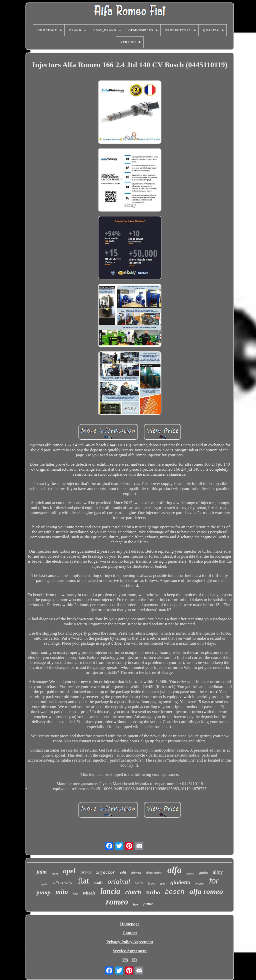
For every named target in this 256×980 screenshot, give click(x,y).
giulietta (180, 882)
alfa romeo (206, 891)
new (75, 894)
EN (125, 960)
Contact (130, 933)
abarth (136, 873)
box (136, 904)
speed (55, 874)
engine (200, 883)
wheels (89, 893)
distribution (154, 873)
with (139, 883)
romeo (117, 902)
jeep (163, 884)
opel (69, 871)
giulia (203, 873)
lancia (110, 891)
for (214, 881)
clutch (133, 892)
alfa (174, 870)
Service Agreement (130, 951)
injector (105, 873)
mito (62, 892)
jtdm (41, 872)
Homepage (130, 924)
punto (149, 904)
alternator (63, 883)
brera (86, 872)
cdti (123, 873)
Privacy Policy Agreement (130, 942)
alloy (218, 872)
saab (98, 883)
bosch (175, 892)
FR (134, 960)
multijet (190, 874)
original (119, 881)
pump (43, 892)
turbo (153, 892)
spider (44, 884)
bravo (151, 883)
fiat (83, 881)
